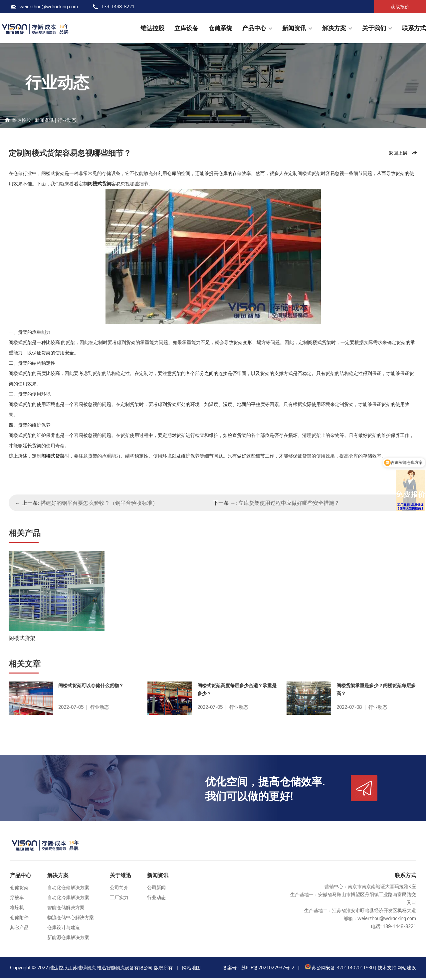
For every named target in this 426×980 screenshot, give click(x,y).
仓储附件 (19, 919)
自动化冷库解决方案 (68, 899)
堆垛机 (17, 909)
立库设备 (186, 28)
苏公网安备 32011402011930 (339, 969)
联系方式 (414, 28)
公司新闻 (156, 889)
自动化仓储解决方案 (68, 889)
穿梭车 (17, 899)
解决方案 (334, 28)
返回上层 (398, 153)
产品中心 (254, 28)
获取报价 (400, 7)
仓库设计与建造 (64, 929)
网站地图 (191, 969)
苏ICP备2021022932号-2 (268, 969)
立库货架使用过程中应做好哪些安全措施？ (289, 503)
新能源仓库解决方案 (68, 939)
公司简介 (119, 889)
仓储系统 (220, 28)
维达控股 (152, 28)
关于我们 (374, 28)
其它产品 (19, 929)
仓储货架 (19, 889)
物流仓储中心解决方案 (71, 919)
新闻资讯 (294, 28)
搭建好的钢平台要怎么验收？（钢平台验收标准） (99, 503)
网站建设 (407, 969)
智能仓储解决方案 (66, 909)
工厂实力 (119, 899)
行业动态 (67, 120)
